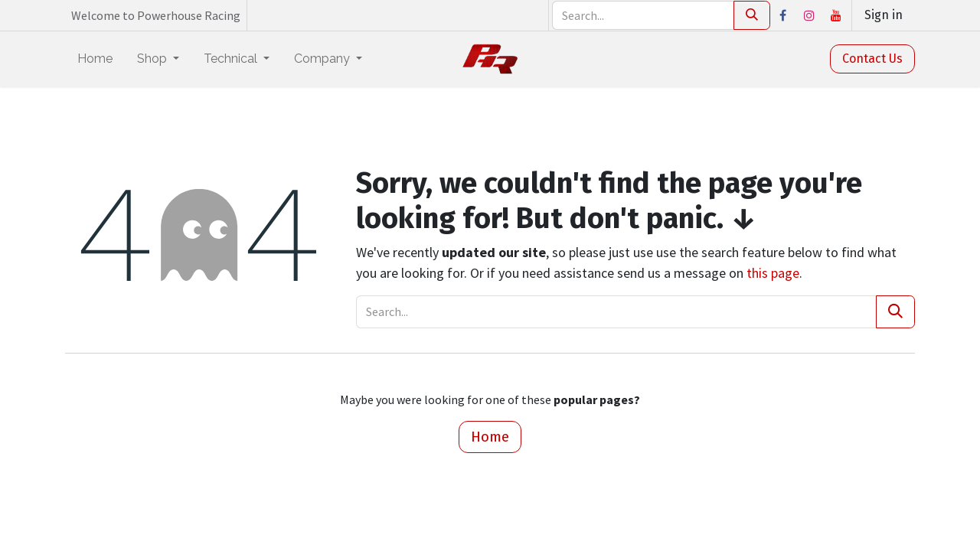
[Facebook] (782, 15)
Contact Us (872, 59)
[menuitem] (95, 59)
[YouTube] (836, 15)
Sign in (884, 15)
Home (490, 437)
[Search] (752, 15)
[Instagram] (809, 15)
